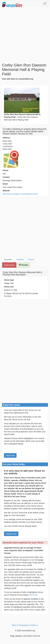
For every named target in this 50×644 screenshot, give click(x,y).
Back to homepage (20, 625)
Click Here (33, 595)
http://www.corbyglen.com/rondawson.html (20, 194)
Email (5, 184)
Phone (6, 170)
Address (6, 138)
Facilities (20, 259)
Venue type (9, 280)
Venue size (9, 287)
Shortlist (23, 265)
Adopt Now (10, 455)
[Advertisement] (25, 35)
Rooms (31, 259)
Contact (6, 177)
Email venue (9, 265)
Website (6, 191)
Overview (8, 259)
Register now (11, 534)
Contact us (34, 625)
